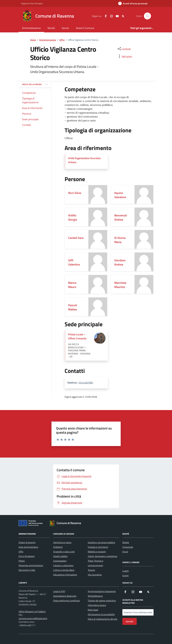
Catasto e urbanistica (63, 565)
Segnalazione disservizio (65, 596)
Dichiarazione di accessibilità (101, 614)
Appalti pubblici (60, 556)
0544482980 (86, 383)
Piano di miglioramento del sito (103, 619)
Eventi (126, 575)
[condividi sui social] (124, 49)
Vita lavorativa (95, 575)
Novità (51, 28)
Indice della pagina (35, 84)
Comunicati (128, 547)
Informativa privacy (97, 605)
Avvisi (125, 552)
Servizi (65, 28)
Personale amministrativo (31, 565)
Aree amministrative (28, 547)
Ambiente (58, 547)
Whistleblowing (95, 596)
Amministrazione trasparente (102, 591)
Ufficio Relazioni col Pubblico (32, 611)
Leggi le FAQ (59, 591)
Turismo (91, 570)
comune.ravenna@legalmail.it (33, 618)
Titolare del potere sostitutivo (102, 601)
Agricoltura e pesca (62, 542)
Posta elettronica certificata (66, 601)
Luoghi (126, 571)
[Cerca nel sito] (147, 16)
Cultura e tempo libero (64, 570)
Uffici (21, 552)
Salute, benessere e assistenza (103, 556)
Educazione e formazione (65, 575)
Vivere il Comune (85, 28)
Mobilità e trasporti (97, 552)
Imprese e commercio (98, 547)
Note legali (93, 610)
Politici (22, 561)
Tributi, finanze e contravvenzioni (96, 563)
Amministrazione (31, 28)
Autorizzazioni (60, 561)
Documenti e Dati (27, 570)
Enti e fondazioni (27, 556)
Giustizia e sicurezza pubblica (101, 542)
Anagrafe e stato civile (64, 552)
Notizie (126, 542)
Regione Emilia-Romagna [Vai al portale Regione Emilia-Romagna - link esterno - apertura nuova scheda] (32, 3)
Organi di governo (27, 542)
